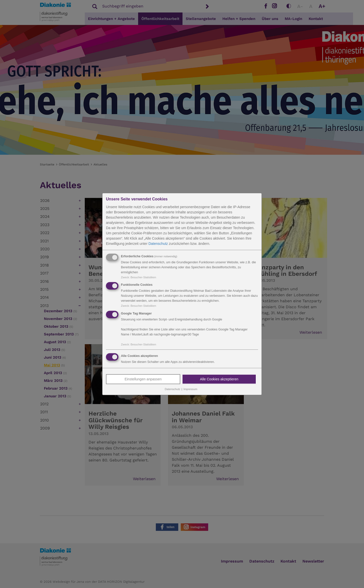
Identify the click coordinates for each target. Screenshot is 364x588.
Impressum (190, 389)
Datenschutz (158, 244)
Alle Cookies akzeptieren (219, 379)
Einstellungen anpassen (143, 379)
